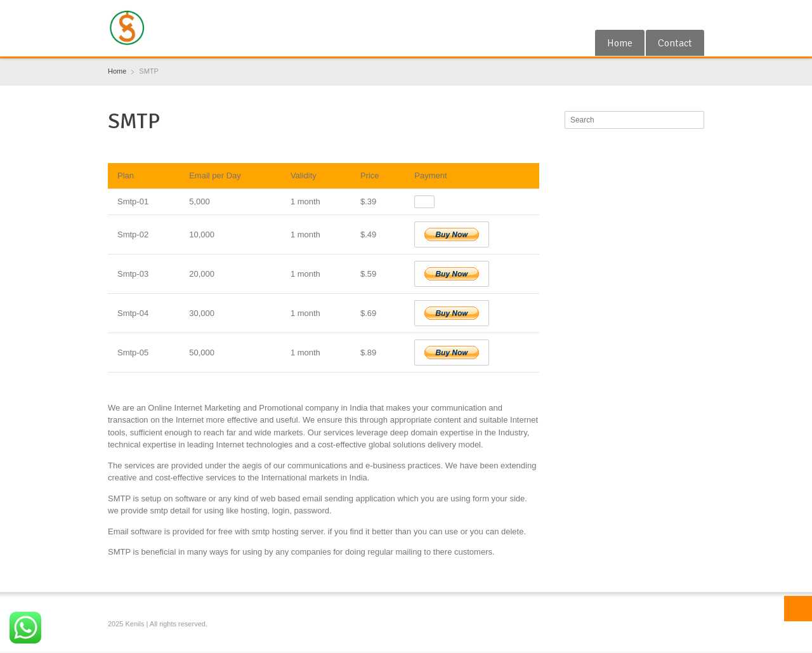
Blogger (697, 15)
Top (798, 609)
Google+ (655, 15)
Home (620, 43)
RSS (676, 15)
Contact (675, 43)
